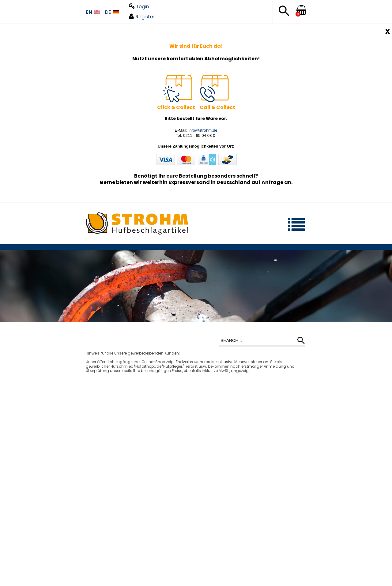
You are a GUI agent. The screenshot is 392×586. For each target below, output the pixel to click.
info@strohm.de (203, 130)
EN (93, 12)
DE (112, 12)
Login (139, 7)
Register (142, 17)
